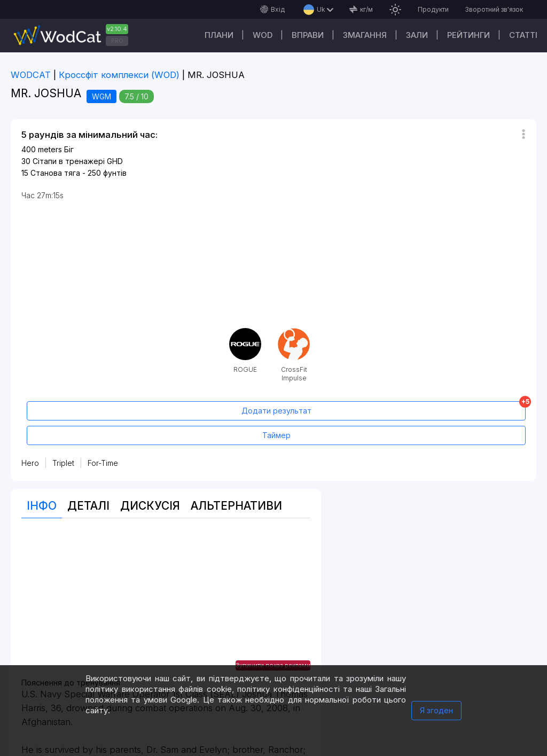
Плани (219, 35)
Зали (417, 35)
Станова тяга (55, 173)
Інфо (42, 506)
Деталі (88, 506)
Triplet (63, 463)
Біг (69, 149)
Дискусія (150, 506)
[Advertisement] (166, 604)
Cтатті (523, 35)
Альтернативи (236, 506)
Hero (30, 463)
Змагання (365, 35)
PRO (117, 41)
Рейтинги (468, 35)
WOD (263, 35)
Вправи (308, 35)
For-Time (103, 463)
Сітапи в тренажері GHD (78, 161)
